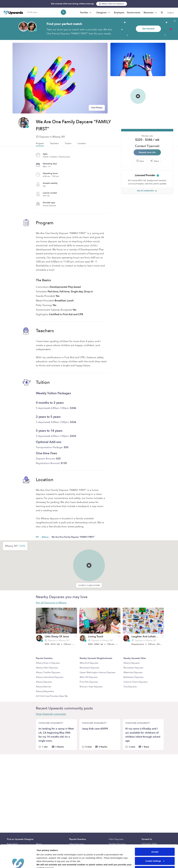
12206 (22, 546)
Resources (151, 13)
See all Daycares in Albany (51, 603)
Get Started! (148, 29)
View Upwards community (51, 714)
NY (38, 537)
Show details (43, 863)
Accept (155, 829)
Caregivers (103, 13)
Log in (171, 13)
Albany (45, 537)
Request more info (147, 152)
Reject (155, 847)
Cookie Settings (155, 838)
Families (86, 13)
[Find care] (46, 12)
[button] (89, 565)
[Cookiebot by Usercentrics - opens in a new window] (18, 863)
